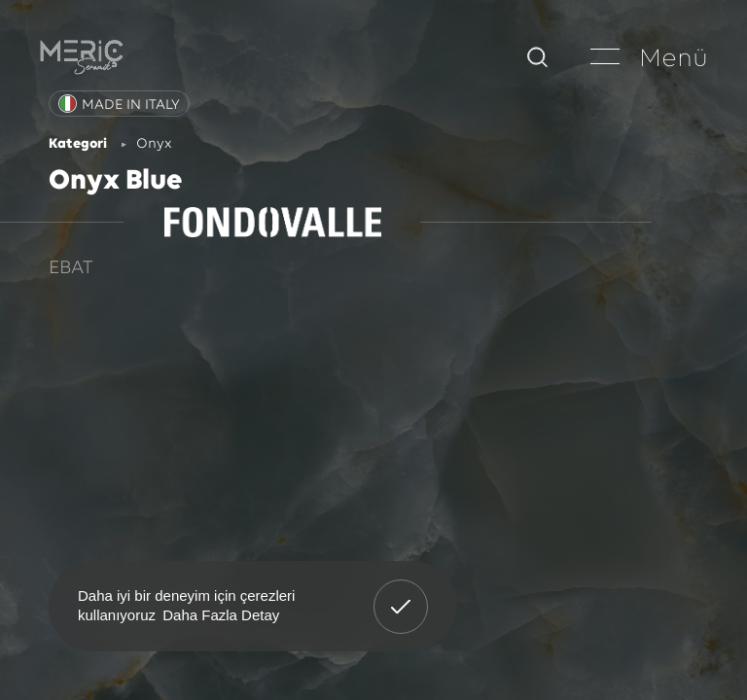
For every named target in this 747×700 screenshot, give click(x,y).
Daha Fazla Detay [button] (221, 615)
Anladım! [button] (401, 592)
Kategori (78, 144)
